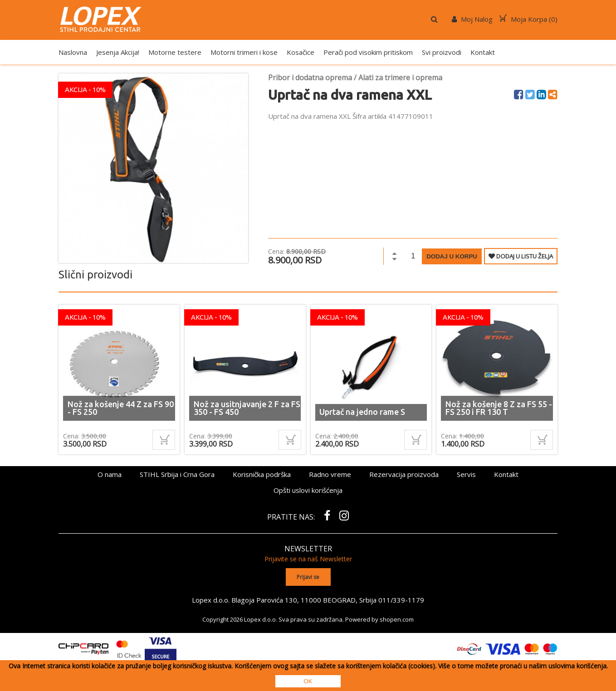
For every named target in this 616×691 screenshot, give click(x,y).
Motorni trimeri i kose (244, 52)
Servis (466, 474)
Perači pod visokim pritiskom (368, 52)
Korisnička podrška (262, 474)
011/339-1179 (401, 599)
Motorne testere (175, 52)
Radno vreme (330, 474)
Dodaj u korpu (452, 256)
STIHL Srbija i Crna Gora (177, 474)
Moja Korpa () (528, 19)
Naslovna (73, 52)
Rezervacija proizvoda (404, 474)
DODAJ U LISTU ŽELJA (521, 256)
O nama (110, 474)
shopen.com (397, 619)
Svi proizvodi (442, 52)
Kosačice (301, 52)
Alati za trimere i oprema (400, 78)
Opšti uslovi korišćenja (308, 490)
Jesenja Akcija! (118, 52)
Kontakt (483, 52)
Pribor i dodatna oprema (310, 78)
